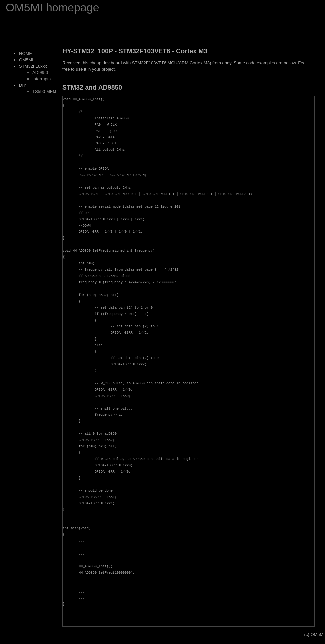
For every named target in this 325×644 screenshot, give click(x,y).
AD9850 (40, 73)
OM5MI (26, 60)
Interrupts (41, 79)
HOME (25, 54)
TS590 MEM (44, 92)
